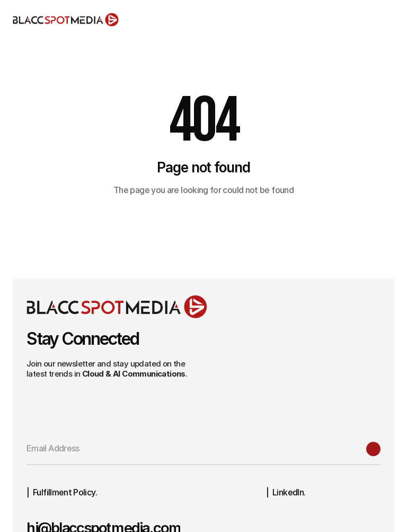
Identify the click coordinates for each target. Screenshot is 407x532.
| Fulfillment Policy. (62, 492)
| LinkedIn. (286, 492)
